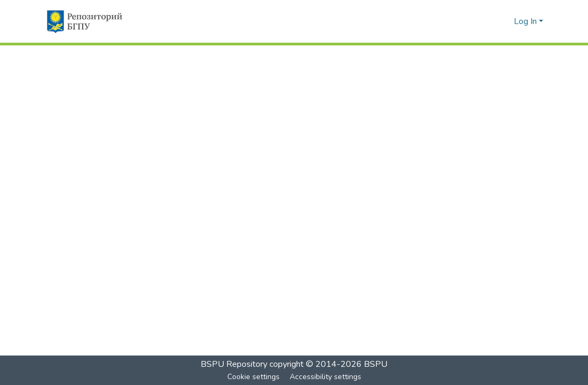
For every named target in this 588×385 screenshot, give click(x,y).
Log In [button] (526, 21)
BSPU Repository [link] (234, 364)
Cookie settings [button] (253, 377)
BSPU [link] (376, 364)
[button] (84, 21)
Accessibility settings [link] (325, 377)
